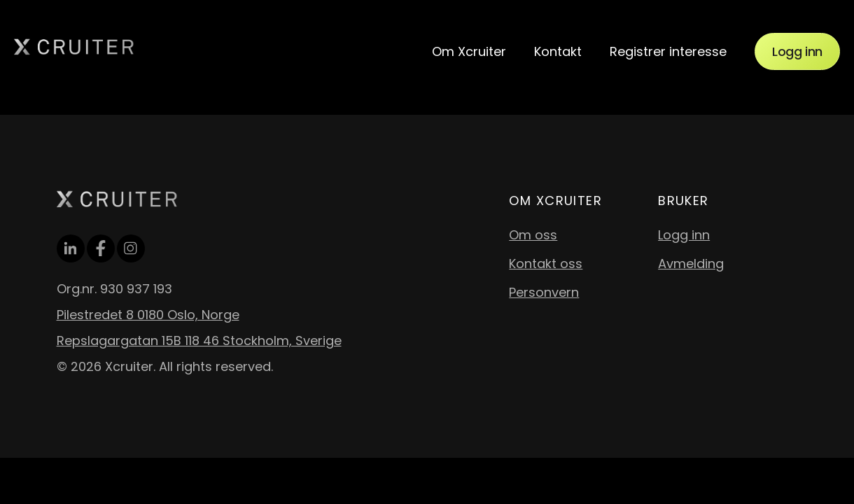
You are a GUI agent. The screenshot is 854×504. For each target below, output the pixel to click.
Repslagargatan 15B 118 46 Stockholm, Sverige (199, 341)
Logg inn (797, 51)
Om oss (533, 235)
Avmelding (691, 264)
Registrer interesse (668, 51)
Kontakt (558, 51)
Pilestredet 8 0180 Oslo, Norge (148, 315)
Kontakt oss (546, 264)
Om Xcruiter (469, 51)
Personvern (544, 292)
